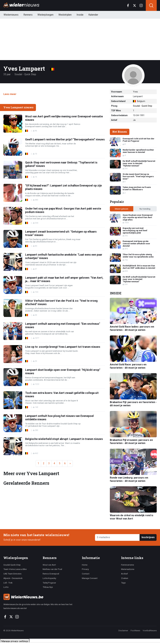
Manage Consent (90, 578)
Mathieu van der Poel (52, 569)
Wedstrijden (65, 15)
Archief (124, 574)
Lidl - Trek (8, 583)
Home (85, 565)
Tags (123, 583)
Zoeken (125, 578)
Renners (28, 15)
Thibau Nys (48, 587)
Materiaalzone (128, 569)
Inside (80, 15)
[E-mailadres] (117, 537)
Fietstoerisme (127, 565)
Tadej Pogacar (49, 583)
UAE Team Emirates (12, 574)
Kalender (93, 15)
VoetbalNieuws (150, 630)
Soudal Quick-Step (12, 565)
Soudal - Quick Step (143, 106)
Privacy (85, 569)
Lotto (6, 587)
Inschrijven (148, 537)
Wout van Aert (49, 565)
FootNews (135, 630)
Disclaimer (123, 630)
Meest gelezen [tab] (122, 209)
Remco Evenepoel (51, 574)
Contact (86, 574)
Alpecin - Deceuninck (13, 578)
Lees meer (10, 94)
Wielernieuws (11, 15)
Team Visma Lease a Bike (15, 569)
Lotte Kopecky (49, 578)
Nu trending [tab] (145, 209)
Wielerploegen (45, 15)
